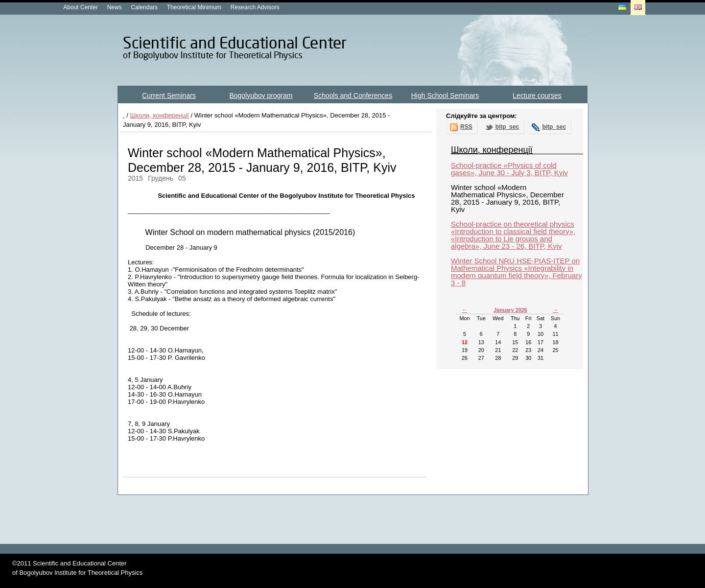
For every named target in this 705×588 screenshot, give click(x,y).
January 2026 (510, 310)
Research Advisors (255, 7)
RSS (466, 127)
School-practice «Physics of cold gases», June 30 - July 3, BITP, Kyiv (509, 169)
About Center (81, 7)
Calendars (144, 7)
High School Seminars (445, 95)
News (115, 7)
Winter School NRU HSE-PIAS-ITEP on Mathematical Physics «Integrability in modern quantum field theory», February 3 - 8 (517, 272)
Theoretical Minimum (194, 7)
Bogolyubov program (261, 95)
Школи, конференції (159, 115)
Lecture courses (537, 95)
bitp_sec (507, 127)
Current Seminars (169, 95)
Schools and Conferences (353, 95)
